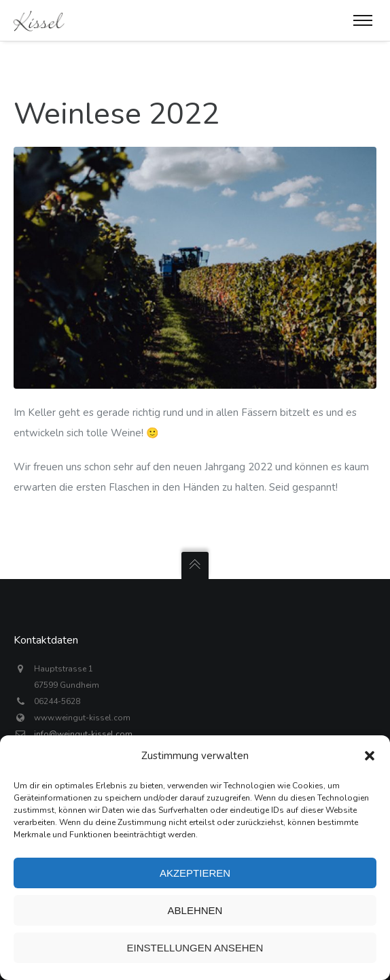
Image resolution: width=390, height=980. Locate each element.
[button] (370, 756)
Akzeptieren (195, 873)
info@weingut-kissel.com (83, 734)
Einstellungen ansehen (195, 948)
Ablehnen (195, 910)
